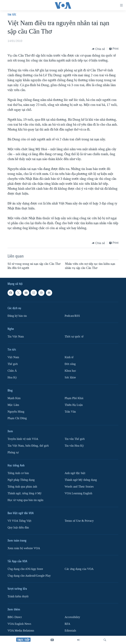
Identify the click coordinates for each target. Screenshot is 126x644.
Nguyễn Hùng (16, 412)
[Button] (99, 49)
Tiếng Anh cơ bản (18, 473)
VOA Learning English (78, 493)
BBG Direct (15, 617)
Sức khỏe (70, 377)
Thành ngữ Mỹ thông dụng (81, 480)
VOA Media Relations (21, 631)
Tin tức (12, 15)
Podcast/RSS (72, 316)
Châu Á (12, 371)
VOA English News (19, 624)
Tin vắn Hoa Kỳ (74, 446)
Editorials (70, 631)
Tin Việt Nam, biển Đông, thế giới (28, 446)
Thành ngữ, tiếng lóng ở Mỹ (25, 493)
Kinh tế (69, 357)
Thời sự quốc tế (74, 337)
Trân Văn (70, 412)
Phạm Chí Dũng (17, 418)
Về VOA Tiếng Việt (19, 521)
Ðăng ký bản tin (17, 316)
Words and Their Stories (79, 487)
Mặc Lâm (13, 405)
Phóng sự (13, 452)
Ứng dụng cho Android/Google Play (29, 576)
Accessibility (72, 617)
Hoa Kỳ (12, 377)
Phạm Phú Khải (74, 398)
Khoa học (70, 371)
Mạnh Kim (14, 398)
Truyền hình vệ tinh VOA (23, 439)
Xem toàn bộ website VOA (24, 548)
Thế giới (13, 364)
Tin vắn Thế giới (75, 439)
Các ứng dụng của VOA (79, 569)
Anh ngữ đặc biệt (75, 473)
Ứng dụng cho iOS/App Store (25, 569)
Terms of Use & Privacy (79, 521)
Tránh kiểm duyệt (18, 596)
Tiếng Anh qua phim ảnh (22, 487)
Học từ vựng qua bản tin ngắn (25, 500)
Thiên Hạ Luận (74, 405)
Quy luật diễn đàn (18, 528)
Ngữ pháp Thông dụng (21, 480)
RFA (67, 624)
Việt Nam (13, 357)
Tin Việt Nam (16, 337)
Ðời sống (70, 364)
